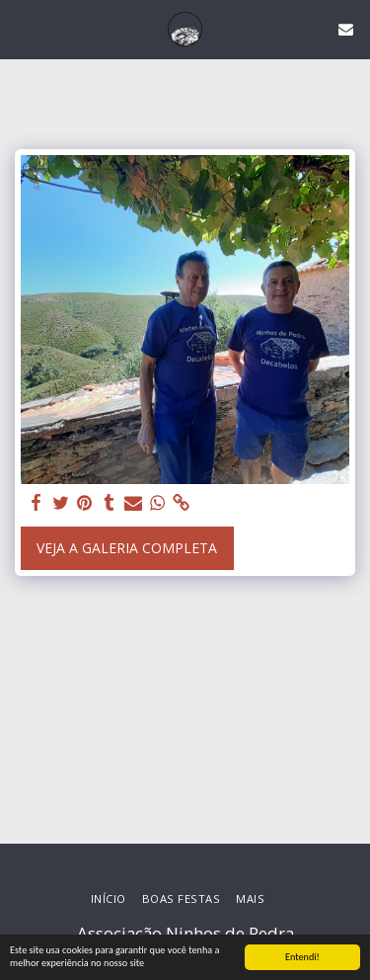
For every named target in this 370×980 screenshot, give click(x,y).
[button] (22, 28)
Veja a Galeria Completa (127, 548)
